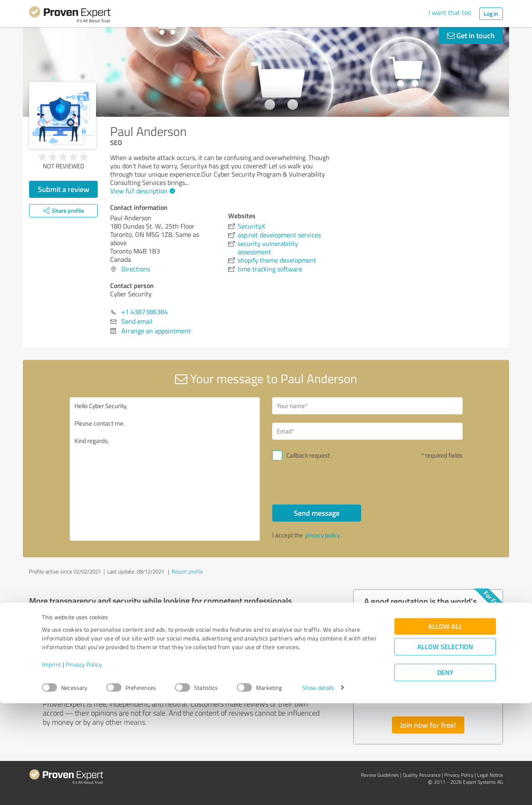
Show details (318, 789)
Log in (491, 14)
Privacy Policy (84, 766)
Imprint (52, 766)
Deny (445, 774)
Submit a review (64, 189)
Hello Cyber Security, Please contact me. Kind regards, (165, 469)
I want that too (450, 12)
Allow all (445, 728)
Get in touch (471, 35)
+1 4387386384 (145, 312)
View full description (142, 191)
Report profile (187, 571)
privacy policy (323, 535)
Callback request (308, 455)
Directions (136, 269)
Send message (317, 513)
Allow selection (445, 748)
